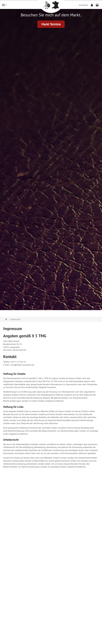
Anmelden (84, 5)
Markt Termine (51, 24)
